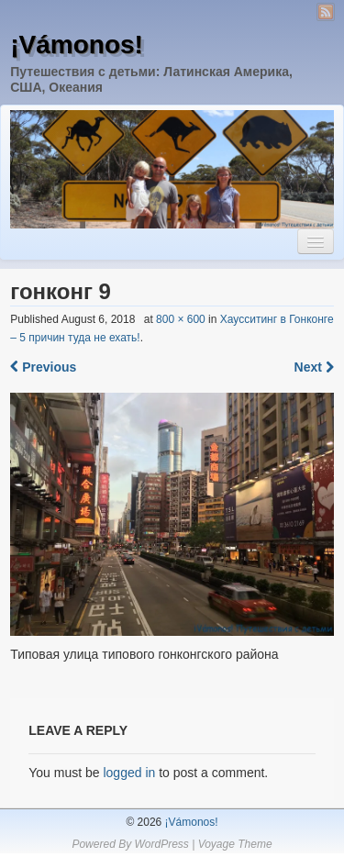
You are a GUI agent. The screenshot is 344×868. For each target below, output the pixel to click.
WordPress (161, 844)
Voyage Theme (235, 844)
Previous (43, 367)
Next (314, 367)
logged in (129, 773)
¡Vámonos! (77, 45)
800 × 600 (181, 319)
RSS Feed (326, 12)
